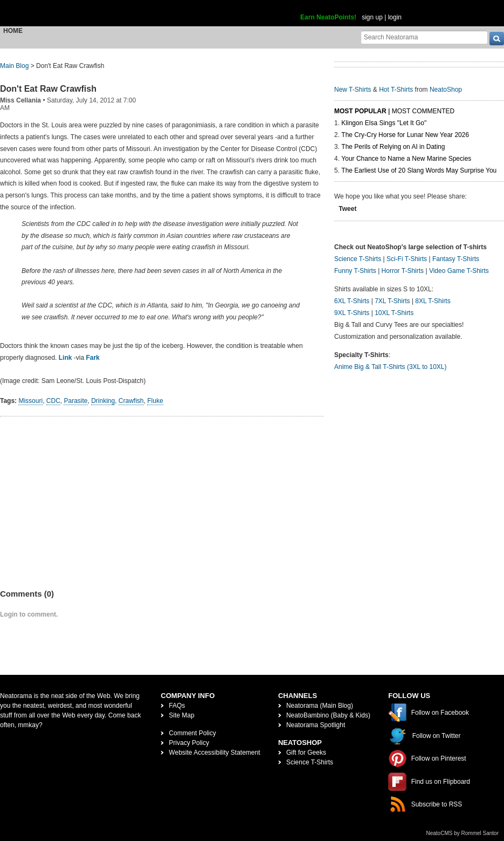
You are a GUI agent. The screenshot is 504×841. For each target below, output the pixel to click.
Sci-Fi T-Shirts (407, 259)
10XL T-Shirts (394, 313)
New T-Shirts (353, 90)
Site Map (181, 715)
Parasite (75, 401)
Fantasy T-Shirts (456, 259)
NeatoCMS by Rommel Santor (463, 833)
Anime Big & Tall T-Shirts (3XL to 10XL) (391, 367)
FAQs (177, 706)
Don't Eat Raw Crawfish (48, 89)
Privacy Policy (189, 743)
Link (65, 358)
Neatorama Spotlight (316, 725)
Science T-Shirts (358, 259)
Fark (92, 358)
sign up (372, 17)
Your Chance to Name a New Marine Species (406, 159)
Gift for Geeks (306, 753)
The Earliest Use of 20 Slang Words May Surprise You (419, 170)
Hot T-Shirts (396, 90)
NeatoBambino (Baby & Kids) (328, 715)
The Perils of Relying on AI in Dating (393, 147)
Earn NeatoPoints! (328, 17)
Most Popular (360, 111)
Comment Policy (192, 733)
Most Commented (423, 111)
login (395, 17)
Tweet (347, 209)
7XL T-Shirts (392, 301)
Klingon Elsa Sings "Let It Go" (384, 123)
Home (13, 31)
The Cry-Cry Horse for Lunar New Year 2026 (405, 135)
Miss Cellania (20, 100)
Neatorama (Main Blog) (320, 706)
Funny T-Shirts (355, 271)
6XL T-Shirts (352, 301)
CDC (53, 401)
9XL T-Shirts (352, 313)
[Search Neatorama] (424, 37)
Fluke (155, 401)
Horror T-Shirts (403, 271)
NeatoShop (446, 90)
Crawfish (131, 401)
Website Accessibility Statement (214, 753)
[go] (497, 39)
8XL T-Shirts (433, 301)
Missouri (30, 401)
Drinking (103, 401)
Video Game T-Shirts (459, 271)
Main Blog (14, 66)
